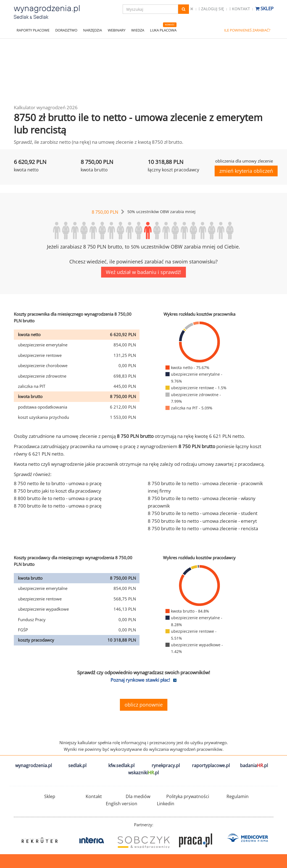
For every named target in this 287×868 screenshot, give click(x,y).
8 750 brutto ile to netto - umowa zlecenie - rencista (203, 528)
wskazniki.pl (143, 773)
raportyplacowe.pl (211, 765)
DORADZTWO (66, 30)
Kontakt (239, 9)
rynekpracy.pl (166, 765)
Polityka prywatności (188, 796)
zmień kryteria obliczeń (246, 171)
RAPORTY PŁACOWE (33, 30)
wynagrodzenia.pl (34, 765)
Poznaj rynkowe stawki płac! (140, 680)
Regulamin (238, 796)
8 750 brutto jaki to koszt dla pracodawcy (57, 491)
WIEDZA (138, 30)
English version (122, 804)
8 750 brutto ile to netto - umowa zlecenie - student (203, 513)
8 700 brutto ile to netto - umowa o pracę (58, 506)
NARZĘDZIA (93, 30)
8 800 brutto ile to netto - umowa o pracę (58, 498)
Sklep (264, 8)
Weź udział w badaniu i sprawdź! (143, 272)
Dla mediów (138, 796)
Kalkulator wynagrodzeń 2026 (46, 107)
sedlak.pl (77, 765)
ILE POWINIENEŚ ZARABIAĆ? (247, 30)
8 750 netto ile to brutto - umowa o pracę (58, 483)
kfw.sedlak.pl (121, 765)
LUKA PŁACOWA (163, 30)
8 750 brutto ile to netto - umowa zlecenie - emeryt (202, 521)
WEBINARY (117, 30)
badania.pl (254, 765)
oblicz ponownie (144, 705)
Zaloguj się (211, 9)
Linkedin (166, 804)
